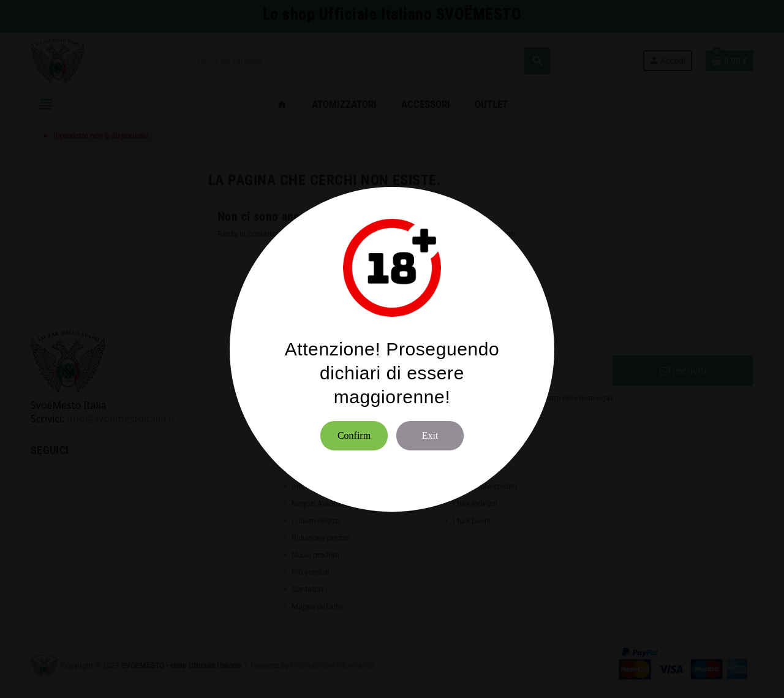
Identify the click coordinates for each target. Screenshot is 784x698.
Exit (430, 435)
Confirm (354, 435)
